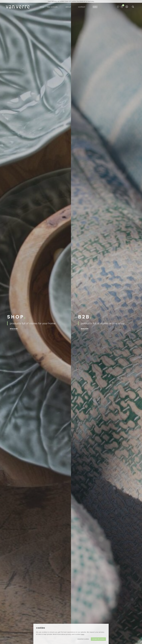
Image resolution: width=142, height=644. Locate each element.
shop (42, 7)
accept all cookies (98, 639)
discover (14, 329)
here (83, 634)
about (68, 7)
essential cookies (83, 639)
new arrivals (52, 7)
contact (82, 7)
